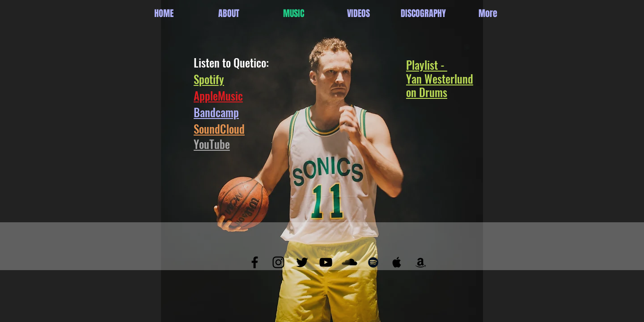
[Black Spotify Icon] (373, 262)
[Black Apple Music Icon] (397, 262)
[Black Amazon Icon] (421, 262)
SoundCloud (219, 129)
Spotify (209, 79)
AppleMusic (218, 95)
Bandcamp (216, 112)
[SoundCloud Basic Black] (350, 262)
